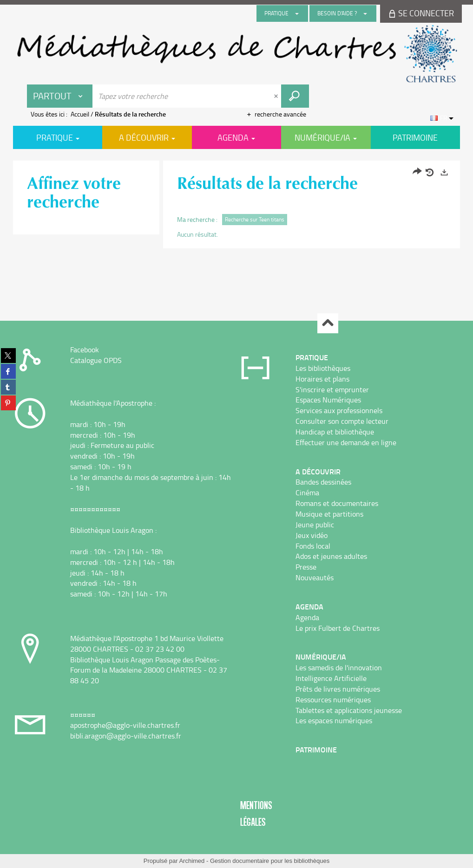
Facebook (85, 350)
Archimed (192, 861)
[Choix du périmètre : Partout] (60, 96)
